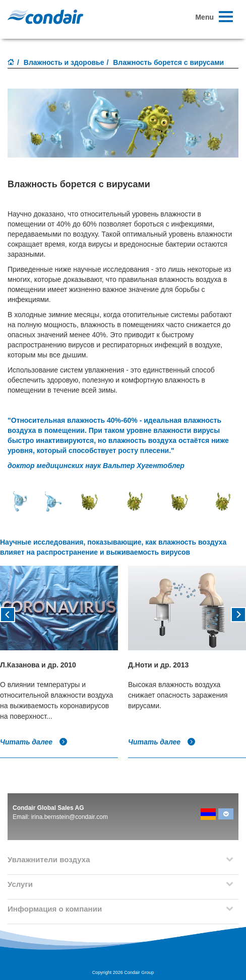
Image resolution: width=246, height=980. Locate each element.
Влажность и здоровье (64, 62)
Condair (45, 17)
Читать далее (34, 742)
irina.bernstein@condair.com (70, 817)
